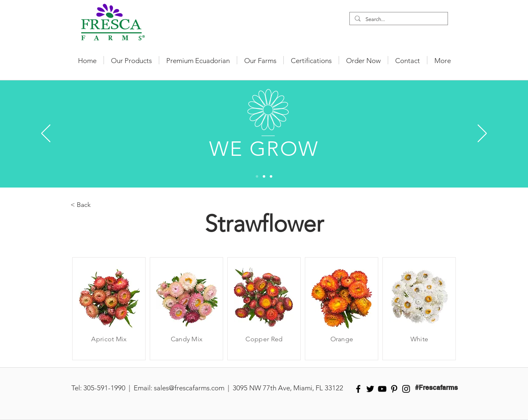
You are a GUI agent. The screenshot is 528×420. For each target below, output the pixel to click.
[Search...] (398, 19)
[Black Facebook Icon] (358, 389)
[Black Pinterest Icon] (394, 389)
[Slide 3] (271, 176)
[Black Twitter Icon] (370, 389)
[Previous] (46, 134)
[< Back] (98, 205)
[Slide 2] (264, 176)
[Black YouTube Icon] (382, 389)
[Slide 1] (257, 176)
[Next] (482, 134)
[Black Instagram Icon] (406, 389)
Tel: (77, 388)
